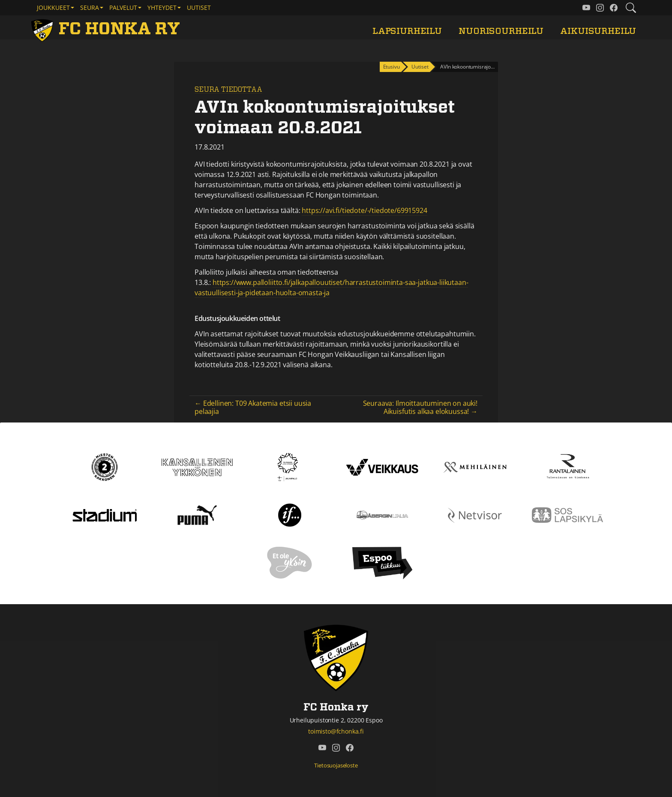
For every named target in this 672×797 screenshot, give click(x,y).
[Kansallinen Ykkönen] (197, 467)
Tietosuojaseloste (336, 765)
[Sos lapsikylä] (567, 515)
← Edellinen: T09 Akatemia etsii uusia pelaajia (253, 407)
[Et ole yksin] (290, 563)
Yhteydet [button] (162, 7)
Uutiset (199, 7)
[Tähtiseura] (289, 467)
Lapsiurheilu (407, 31)
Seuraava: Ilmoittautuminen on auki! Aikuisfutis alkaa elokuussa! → (420, 407)
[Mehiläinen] (475, 467)
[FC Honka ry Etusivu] (107, 29)
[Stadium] (105, 515)
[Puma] (197, 515)
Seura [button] (90, 7)
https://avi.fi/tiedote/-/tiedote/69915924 (364, 210)
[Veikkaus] (382, 467)
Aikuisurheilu (598, 31)
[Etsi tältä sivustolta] (631, 8)
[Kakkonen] (105, 467)
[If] (290, 515)
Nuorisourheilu (501, 31)
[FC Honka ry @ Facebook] (614, 8)
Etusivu (391, 67)
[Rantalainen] (567, 467)
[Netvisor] (475, 515)
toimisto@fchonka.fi (336, 731)
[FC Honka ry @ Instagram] (600, 8)
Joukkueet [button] (53, 7)
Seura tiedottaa (228, 90)
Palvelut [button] (123, 7)
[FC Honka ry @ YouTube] (586, 8)
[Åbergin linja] (382, 515)
